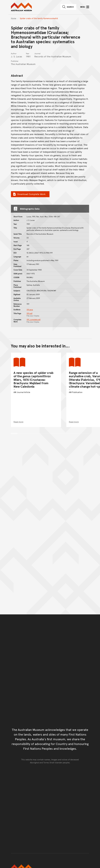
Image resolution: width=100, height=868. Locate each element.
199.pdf (29, 313)
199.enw (30, 310)
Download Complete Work (29, 194)
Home (14, 18)
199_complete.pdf (34, 320)
